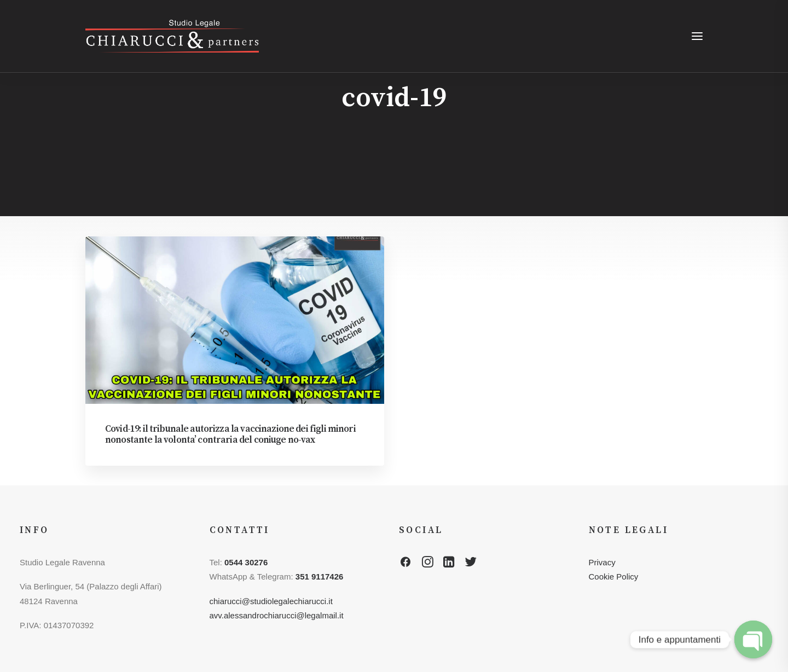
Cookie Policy (614, 577)
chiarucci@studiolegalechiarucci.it (271, 601)
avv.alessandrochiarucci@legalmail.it (277, 615)
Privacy (602, 562)
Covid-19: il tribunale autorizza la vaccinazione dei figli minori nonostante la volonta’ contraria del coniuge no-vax (230, 435)
